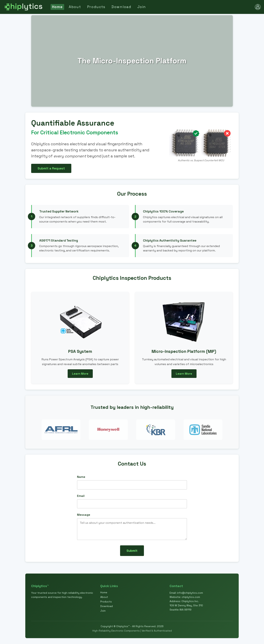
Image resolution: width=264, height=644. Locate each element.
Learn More (80, 374)
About (75, 7)
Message (84, 515)
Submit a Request (51, 168)
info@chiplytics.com (190, 593)
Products (96, 7)
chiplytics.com (191, 597)
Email (81, 496)
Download (121, 7)
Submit (132, 551)
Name (81, 477)
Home (57, 7)
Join (142, 7)
